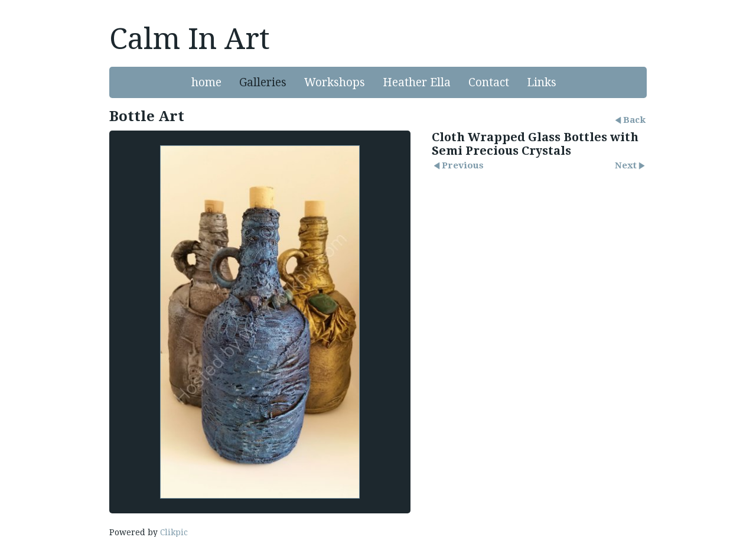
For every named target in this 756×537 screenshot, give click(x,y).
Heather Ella (417, 82)
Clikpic (174, 532)
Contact (489, 82)
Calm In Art (190, 39)
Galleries (263, 82)
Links (542, 82)
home (206, 82)
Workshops (335, 82)
